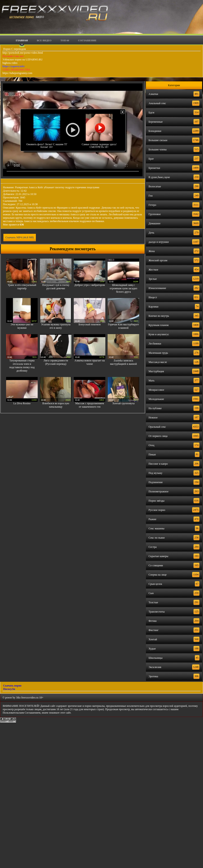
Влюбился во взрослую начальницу (56, 405)
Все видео (44, 40)
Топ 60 (65, 40)
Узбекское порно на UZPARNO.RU (23, 60)
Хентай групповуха (123, 403)
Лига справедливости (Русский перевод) (56, 362)
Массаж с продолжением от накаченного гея (90, 405)
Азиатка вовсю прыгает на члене (90, 362)
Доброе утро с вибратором (90, 285)
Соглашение (87, 40)
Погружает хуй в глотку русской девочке (56, 287)
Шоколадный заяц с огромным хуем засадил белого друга (123, 288)
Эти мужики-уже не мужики (22, 326)
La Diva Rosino (22, 403)
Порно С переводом (14, 49)
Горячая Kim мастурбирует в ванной (123, 326)
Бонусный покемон (90, 324)
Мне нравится (13, 225)
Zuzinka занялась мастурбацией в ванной (123, 362)
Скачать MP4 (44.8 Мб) (20, 237)
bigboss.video (10, 63)
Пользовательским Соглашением (22, 713)
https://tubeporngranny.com (17, 73)
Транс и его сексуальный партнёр (22, 287)
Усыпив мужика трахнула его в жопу (56, 326)
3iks (18, 698)
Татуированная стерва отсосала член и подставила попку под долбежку (22, 366)
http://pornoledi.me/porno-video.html (23, 53)
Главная (22, 40)
